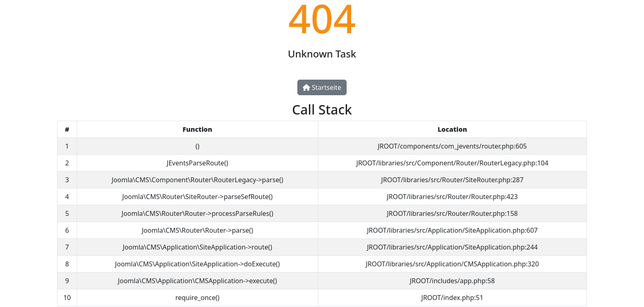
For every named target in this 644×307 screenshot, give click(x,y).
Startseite (322, 87)
